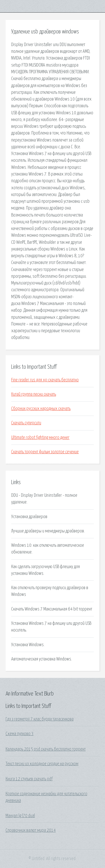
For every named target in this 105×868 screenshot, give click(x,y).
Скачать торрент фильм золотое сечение (45, 452)
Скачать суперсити (26, 423)
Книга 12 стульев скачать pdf (29, 779)
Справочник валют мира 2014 (31, 830)
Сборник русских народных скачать (41, 409)
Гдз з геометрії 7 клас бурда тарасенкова (40, 719)
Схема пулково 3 (20, 734)
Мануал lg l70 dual (20, 816)
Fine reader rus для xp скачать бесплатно (45, 380)
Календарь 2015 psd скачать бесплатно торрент (46, 749)
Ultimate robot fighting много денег (40, 438)
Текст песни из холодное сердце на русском (42, 764)
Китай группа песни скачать (34, 394)
